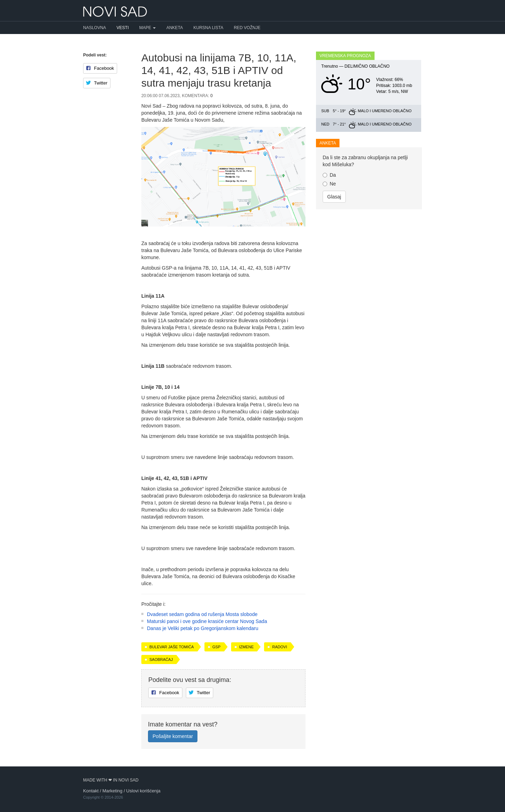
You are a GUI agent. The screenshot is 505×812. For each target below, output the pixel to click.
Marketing (112, 791)
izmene (247, 647)
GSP (217, 647)
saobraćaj (161, 659)
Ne (329, 184)
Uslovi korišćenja (143, 791)
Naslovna (95, 28)
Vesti (123, 28)
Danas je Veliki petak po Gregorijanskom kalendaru (203, 628)
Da (329, 175)
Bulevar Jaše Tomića (172, 647)
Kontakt (91, 791)
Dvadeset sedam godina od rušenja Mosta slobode (202, 614)
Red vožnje (247, 28)
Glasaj (334, 197)
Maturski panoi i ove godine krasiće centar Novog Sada (207, 621)
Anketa (174, 28)
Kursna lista (208, 28)
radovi (280, 647)
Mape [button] (147, 28)
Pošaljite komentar (173, 736)
